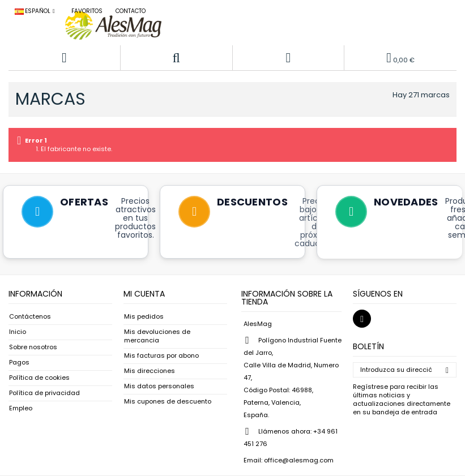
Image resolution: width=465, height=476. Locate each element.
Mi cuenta (144, 294)
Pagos (19, 363)
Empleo (21, 408)
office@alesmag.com (299, 460)
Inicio (18, 332)
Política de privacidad (44, 393)
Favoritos (87, 11)
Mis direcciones (150, 371)
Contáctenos (30, 317)
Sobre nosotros (33, 347)
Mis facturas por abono (161, 356)
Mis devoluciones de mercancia (157, 336)
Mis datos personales (159, 386)
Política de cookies (39, 378)
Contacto (131, 11)
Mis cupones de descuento (168, 402)
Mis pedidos (144, 317)
